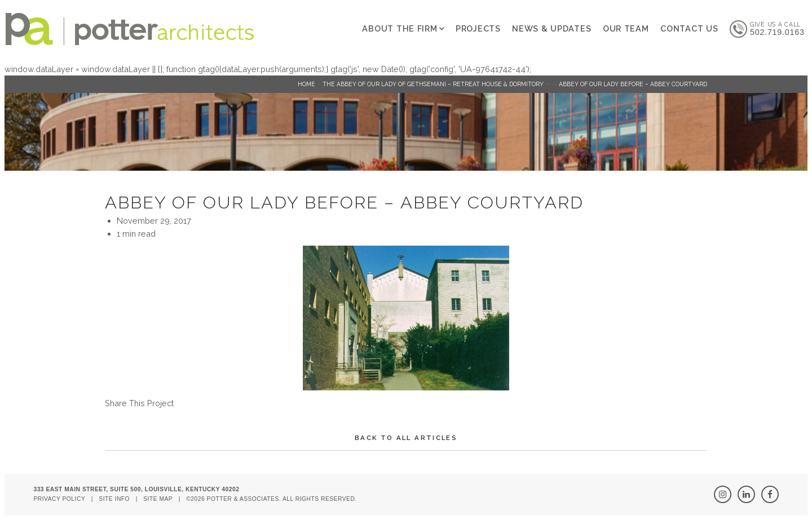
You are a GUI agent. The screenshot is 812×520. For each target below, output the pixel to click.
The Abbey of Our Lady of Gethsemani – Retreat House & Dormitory (433, 84)
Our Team (626, 28)
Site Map (158, 499)
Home (306, 84)
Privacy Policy (59, 499)
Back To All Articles (406, 438)
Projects (478, 28)
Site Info (114, 499)
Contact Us (689, 28)
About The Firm (400, 28)
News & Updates (551, 28)
